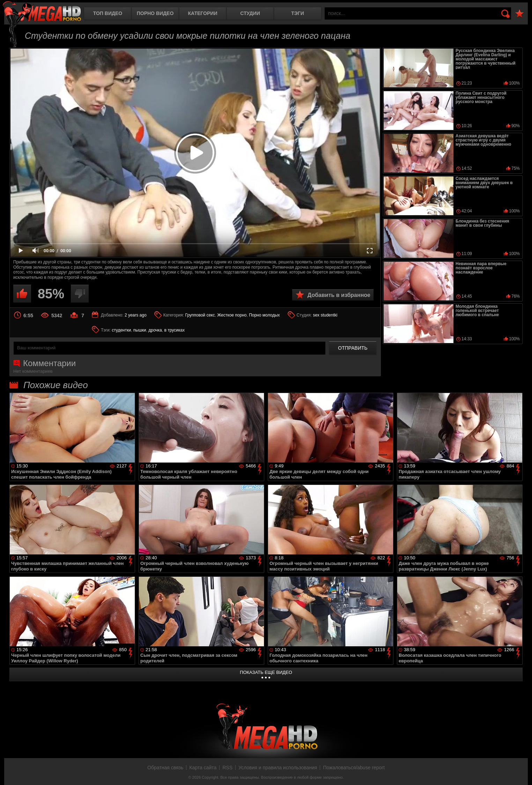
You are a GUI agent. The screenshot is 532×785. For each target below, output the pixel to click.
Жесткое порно (232, 315)
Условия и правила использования (278, 768)
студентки (121, 330)
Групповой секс (200, 315)
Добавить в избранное (339, 295)
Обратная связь (165, 768)
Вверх (522, 772)
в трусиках (174, 330)
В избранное (519, 14)
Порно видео (155, 13)
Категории (203, 13)
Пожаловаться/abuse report (354, 768)
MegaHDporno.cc (42, 12)
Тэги (298, 13)
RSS (227, 768)
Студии (250, 13)
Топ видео (108, 13)
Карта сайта (203, 768)
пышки (140, 330)
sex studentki (325, 315)
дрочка (155, 330)
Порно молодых (264, 315)
